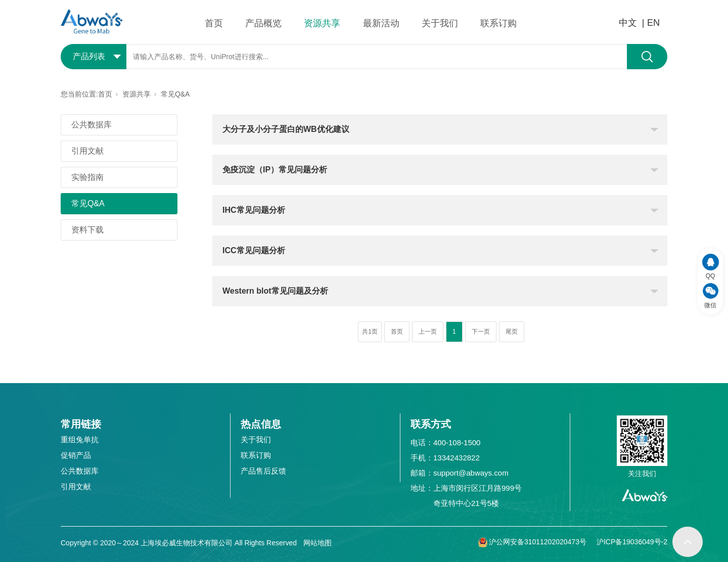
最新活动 (381, 23)
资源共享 (322, 23)
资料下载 (87, 230)
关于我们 (440, 23)
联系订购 (498, 23)
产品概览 (263, 23)
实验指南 (87, 177)
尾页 (512, 332)
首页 (214, 23)
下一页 (481, 332)
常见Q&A (175, 94)
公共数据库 (92, 125)
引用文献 (87, 151)
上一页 (428, 332)
